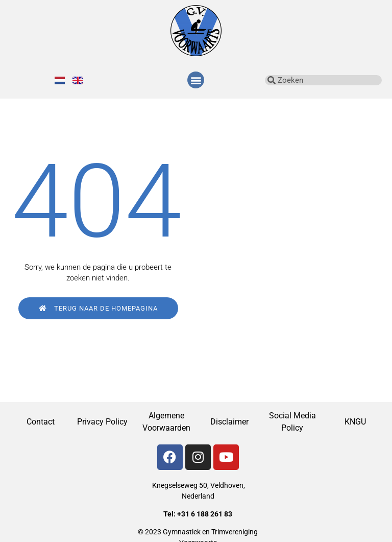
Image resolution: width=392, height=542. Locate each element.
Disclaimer (229, 422)
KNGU (355, 422)
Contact (41, 422)
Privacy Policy (103, 422)
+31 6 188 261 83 (205, 514)
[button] (196, 80)
